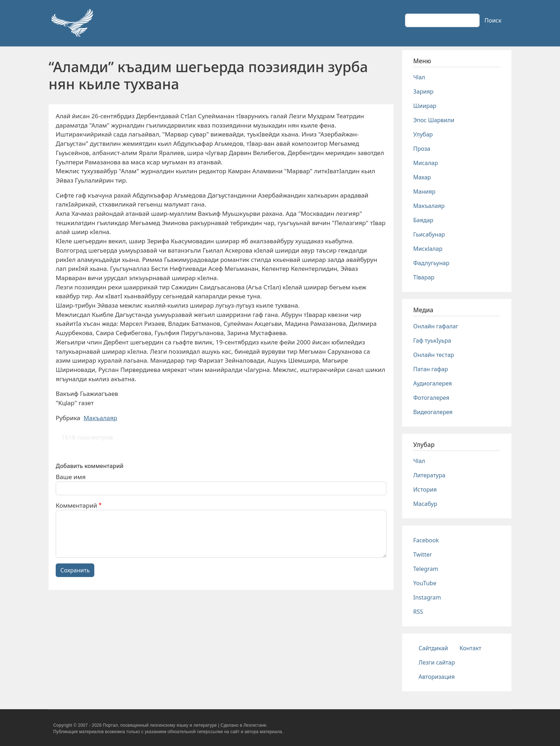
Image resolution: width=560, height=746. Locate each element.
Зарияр (423, 91)
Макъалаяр (100, 418)
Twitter (422, 554)
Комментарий (76, 505)
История (425, 489)
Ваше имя (71, 477)
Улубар (423, 134)
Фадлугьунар (431, 263)
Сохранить (75, 570)
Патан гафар (431, 369)
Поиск (493, 20)
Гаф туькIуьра (432, 340)
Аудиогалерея (432, 383)
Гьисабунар (429, 234)
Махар (422, 177)
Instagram (427, 597)
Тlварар (424, 277)
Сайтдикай (433, 648)
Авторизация (437, 677)
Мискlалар (428, 249)
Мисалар (426, 163)
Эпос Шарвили (434, 120)
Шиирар (425, 106)
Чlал (419, 77)
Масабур (425, 504)
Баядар (423, 220)
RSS (418, 612)
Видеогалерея (433, 412)
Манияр (424, 192)
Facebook (426, 540)
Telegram (426, 569)
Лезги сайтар (437, 662)
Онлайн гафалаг (436, 326)
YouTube (425, 583)
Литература (429, 475)
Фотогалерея (431, 398)
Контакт (471, 648)
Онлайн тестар (434, 355)
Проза (422, 149)
